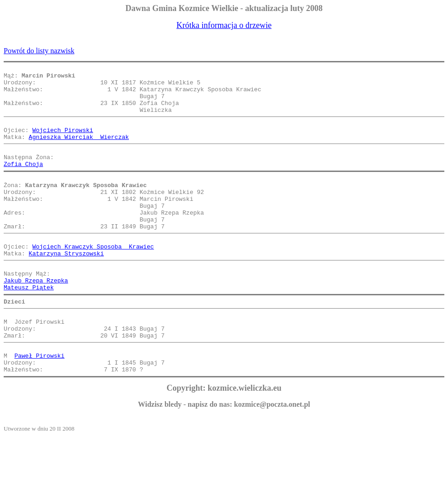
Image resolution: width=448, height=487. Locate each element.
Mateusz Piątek (29, 326)
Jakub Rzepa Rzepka (36, 317)
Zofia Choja (23, 182)
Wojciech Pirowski (63, 142)
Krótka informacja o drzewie (224, 25)
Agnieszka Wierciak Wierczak (79, 150)
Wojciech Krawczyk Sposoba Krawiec (93, 278)
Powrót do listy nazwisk (39, 51)
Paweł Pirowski (39, 404)
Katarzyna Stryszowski (66, 286)
